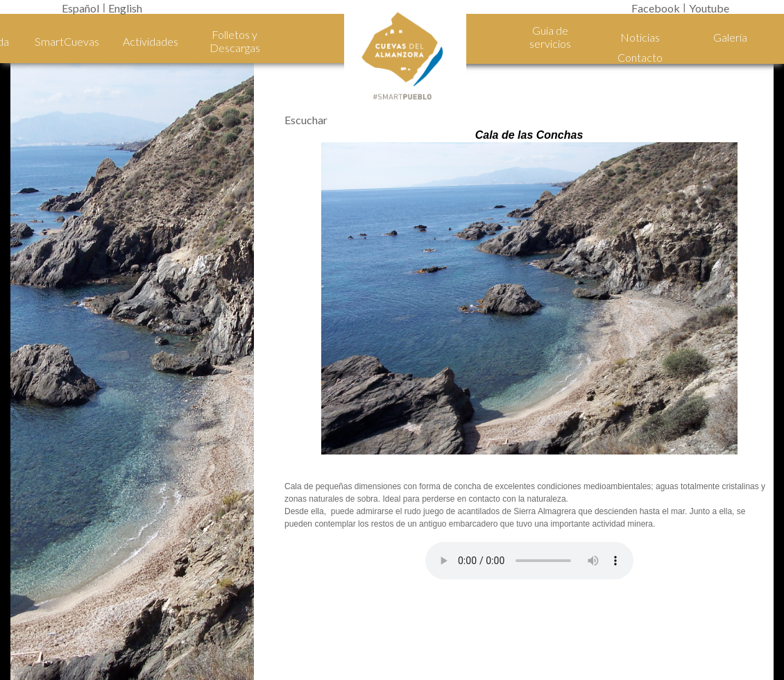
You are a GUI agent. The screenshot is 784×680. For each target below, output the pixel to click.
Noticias (640, 37)
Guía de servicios (550, 37)
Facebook (656, 8)
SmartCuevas (67, 41)
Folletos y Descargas (235, 41)
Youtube (709, 8)
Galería (730, 37)
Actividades (151, 41)
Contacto (640, 57)
